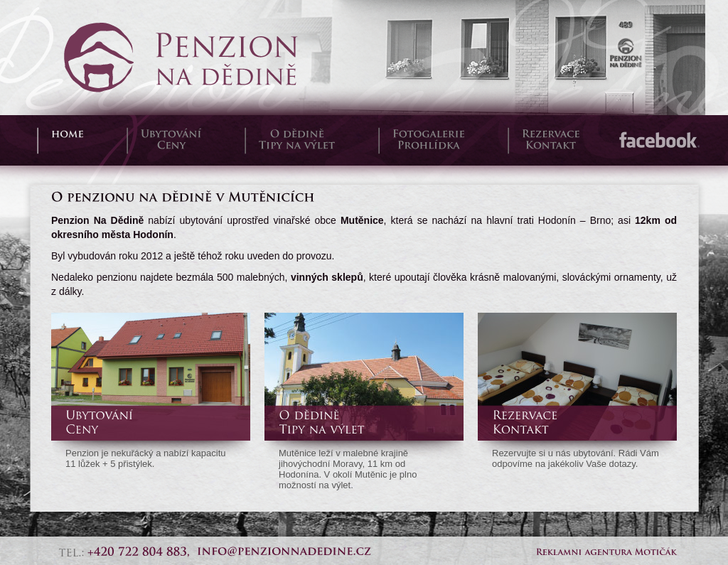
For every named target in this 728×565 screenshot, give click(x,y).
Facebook (658, 140)
